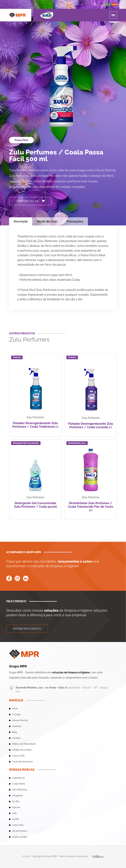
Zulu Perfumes (20, 790)
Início (15, 709)
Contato (16, 738)
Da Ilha (16, 801)
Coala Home (19, 784)
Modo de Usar (47, 221)
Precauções (75, 221)
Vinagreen (17, 796)
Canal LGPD (18, 756)
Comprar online (30, 201)
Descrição (21, 221)
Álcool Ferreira (20, 831)
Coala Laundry (20, 837)
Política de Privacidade (24, 744)
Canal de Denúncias (23, 762)
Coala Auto (18, 825)
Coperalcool (18, 778)
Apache (16, 807)
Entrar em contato (27, 629)
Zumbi (16, 819)
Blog (15, 732)
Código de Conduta (22, 750)
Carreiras (17, 726)
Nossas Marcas (20, 720)
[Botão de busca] (95, 4)
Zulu (15, 813)
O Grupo (16, 714)
